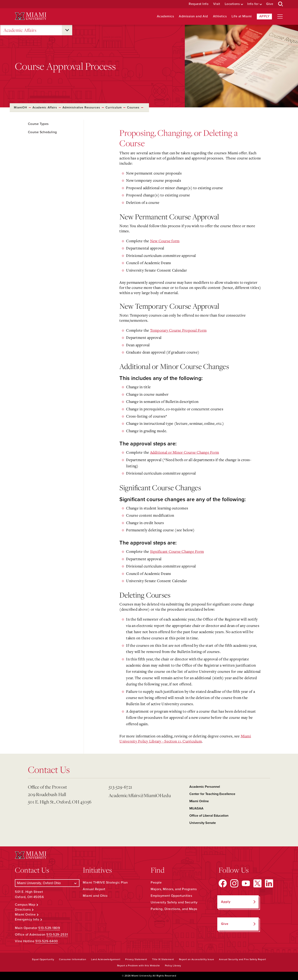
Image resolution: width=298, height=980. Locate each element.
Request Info (199, 4)
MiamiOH (20, 107)
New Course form (165, 241)
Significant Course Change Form (177, 551)
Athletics (220, 16)
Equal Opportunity (43, 959)
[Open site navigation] (280, 17)
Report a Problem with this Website (139, 966)
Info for (253, 4)
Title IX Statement (163, 959)
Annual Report (94, 889)
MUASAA (196, 808)
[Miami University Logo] (31, 16)
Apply (264, 16)
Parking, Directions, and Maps (174, 909)
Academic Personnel (205, 787)
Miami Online (199, 801)
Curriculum (114, 107)
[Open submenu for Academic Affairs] (67, 30)
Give (270, 4)
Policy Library (173, 966)
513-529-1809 (49, 928)
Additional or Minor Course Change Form (185, 452)
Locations (232, 4)
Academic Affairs (20, 30)
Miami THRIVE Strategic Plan (105, 883)
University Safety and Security (174, 902)
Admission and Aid (193, 16)
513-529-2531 (57, 935)
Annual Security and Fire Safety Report (242, 959)
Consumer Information (73, 959)
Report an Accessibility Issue (197, 959)
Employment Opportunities (171, 896)
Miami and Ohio (95, 896)
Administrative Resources (81, 107)
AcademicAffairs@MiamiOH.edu (140, 795)
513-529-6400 (47, 941)
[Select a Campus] (47, 883)
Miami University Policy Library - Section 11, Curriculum (185, 739)
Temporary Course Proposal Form (178, 330)
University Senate (203, 823)
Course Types (38, 124)
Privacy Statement (136, 959)
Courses (133, 107)
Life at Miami (242, 16)
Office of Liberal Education (209, 816)
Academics (165, 16)
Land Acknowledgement (106, 959)
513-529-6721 (120, 787)
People (156, 883)
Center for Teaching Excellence (212, 794)
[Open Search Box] (281, 4)
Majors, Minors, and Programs (174, 889)
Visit (217, 4)
